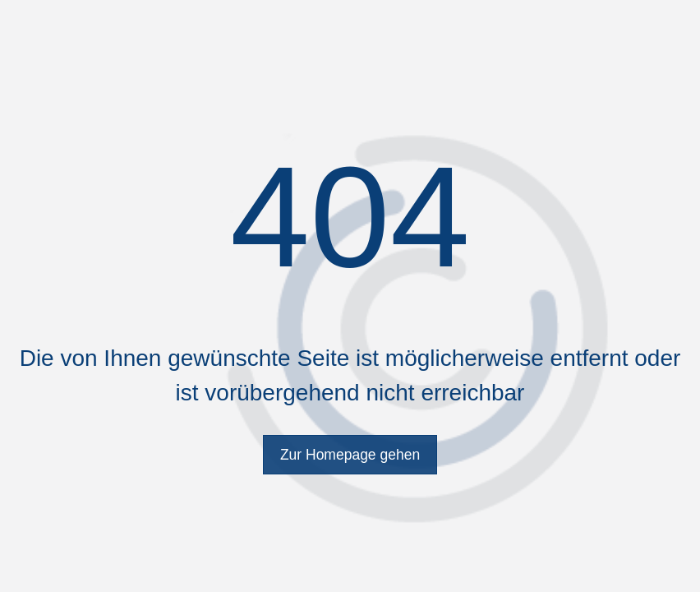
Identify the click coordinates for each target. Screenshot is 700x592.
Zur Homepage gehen (350, 455)
